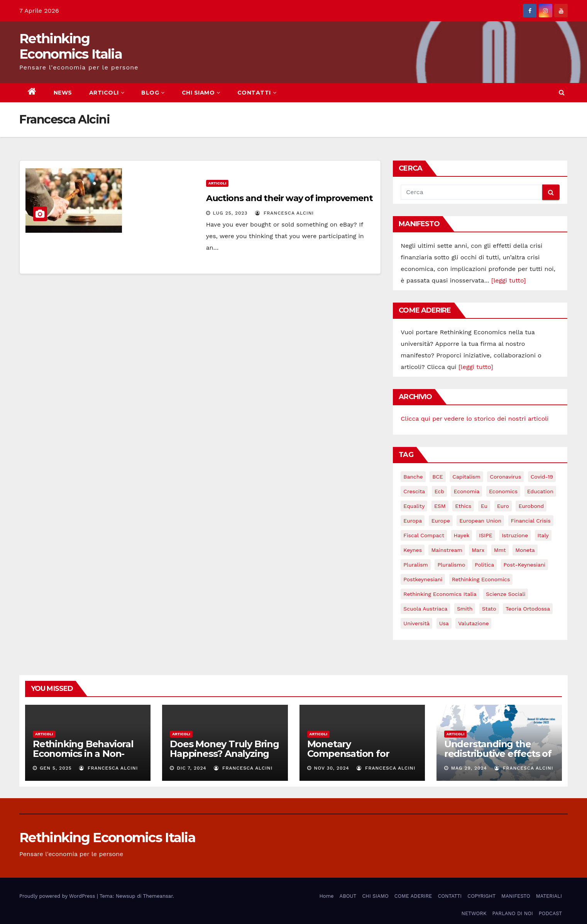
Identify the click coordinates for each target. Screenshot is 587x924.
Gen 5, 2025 (56, 768)
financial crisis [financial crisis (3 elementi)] (531, 521)
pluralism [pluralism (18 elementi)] (416, 565)
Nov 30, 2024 (331, 768)
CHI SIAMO (201, 93)
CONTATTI (257, 93)
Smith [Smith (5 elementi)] (465, 609)
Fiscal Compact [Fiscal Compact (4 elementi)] (424, 535)
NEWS (63, 93)
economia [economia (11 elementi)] (466, 491)
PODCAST (550, 913)
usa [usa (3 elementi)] (444, 623)
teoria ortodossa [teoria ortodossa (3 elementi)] (528, 609)
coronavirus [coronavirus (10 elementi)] (505, 477)
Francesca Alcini (284, 213)
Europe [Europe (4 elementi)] (441, 521)
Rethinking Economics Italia (71, 46)
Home (326, 896)
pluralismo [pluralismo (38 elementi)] (451, 565)
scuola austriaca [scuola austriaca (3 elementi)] (425, 609)
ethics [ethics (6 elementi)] (463, 506)
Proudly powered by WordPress (58, 896)
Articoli (217, 183)
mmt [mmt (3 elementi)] (500, 550)
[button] (562, 92)
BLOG (153, 93)
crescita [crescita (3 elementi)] (414, 491)
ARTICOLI (107, 93)
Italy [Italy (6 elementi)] (543, 535)
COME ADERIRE (413, 896)
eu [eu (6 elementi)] (484, 506)
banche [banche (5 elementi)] (413, 477)
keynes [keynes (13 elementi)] (413, 550)
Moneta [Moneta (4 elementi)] (525, 550)
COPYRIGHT (481, 896)
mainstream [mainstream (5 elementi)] (447, 550)
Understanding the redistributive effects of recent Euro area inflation (498, 758)
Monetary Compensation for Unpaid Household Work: (349, 758)
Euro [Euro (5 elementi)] (503, 506)
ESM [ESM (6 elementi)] (440, 506)
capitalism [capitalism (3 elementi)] (466, 477)
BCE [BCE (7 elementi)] (438, 477)
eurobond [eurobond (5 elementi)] (531, 506)
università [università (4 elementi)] (416, 623)
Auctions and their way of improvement (289, 198)
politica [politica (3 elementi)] (484, 565)
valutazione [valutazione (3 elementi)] (473, 623)
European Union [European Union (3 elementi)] (480, 521)
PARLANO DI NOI (512, 913)
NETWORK (474, 913)
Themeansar (158, 896)
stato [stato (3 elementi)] (489, 609)
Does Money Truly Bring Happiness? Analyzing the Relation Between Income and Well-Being (224, 758)
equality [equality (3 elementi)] (414, 506)
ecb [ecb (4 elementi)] (439, 491)
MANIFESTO (516, 896)
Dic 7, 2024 (192, 768)
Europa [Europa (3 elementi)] (413, 521)
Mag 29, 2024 (469, 768)
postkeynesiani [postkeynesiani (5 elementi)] (423, 579)
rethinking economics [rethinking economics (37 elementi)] (481, 579)
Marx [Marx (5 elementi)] (478, 550)
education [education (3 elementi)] (540, 491)
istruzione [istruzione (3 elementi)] (515, 535)
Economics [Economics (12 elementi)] (503, 491)
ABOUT (348, 896)
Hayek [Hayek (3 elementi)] (462, 535)
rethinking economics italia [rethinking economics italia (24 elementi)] (440, 594)
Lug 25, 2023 (230, 213)
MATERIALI (549, 896)
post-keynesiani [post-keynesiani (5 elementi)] (525, 565)
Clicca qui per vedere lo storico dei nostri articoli (475, 419)
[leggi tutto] (508, 280)
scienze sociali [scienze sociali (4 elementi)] (506, 594)
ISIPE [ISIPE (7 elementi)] (486, 535)
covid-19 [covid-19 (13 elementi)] (542, 477)
